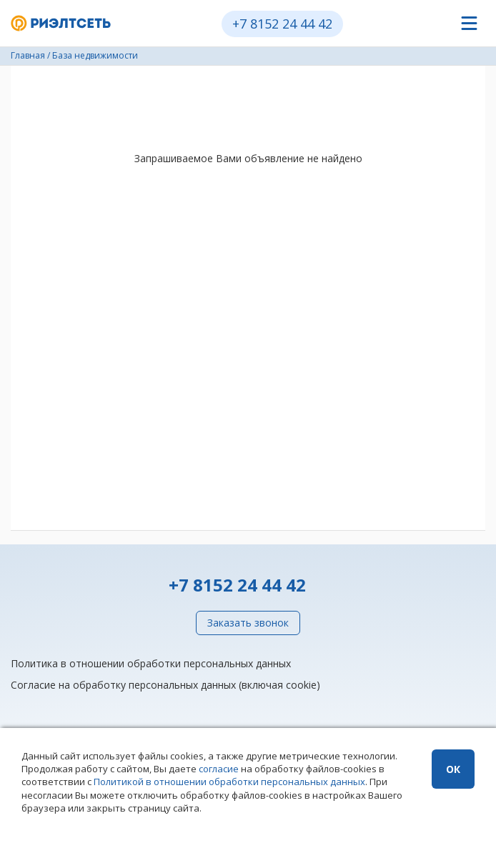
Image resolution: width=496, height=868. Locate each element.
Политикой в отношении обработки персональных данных (229, 782)
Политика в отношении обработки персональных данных (151, 663)
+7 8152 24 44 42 (282, 24)
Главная (28, 55)
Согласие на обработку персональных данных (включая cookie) (165, 685)
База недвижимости (95, 55)
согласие (219, 769)
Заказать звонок (248, 623)
